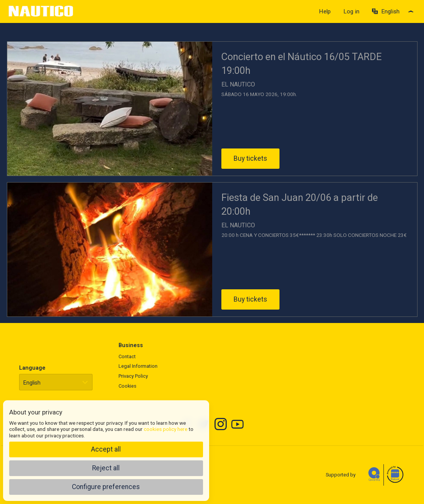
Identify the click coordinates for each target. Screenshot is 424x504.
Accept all (106, 449)
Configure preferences (106, 487)
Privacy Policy (133, 376)
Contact (127, 356)
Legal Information (138, 366)
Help (325, 11)
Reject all (106, 468)
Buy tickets (250, 158)
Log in (352, 11)
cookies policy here (166, 429)
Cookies (128, 386)
